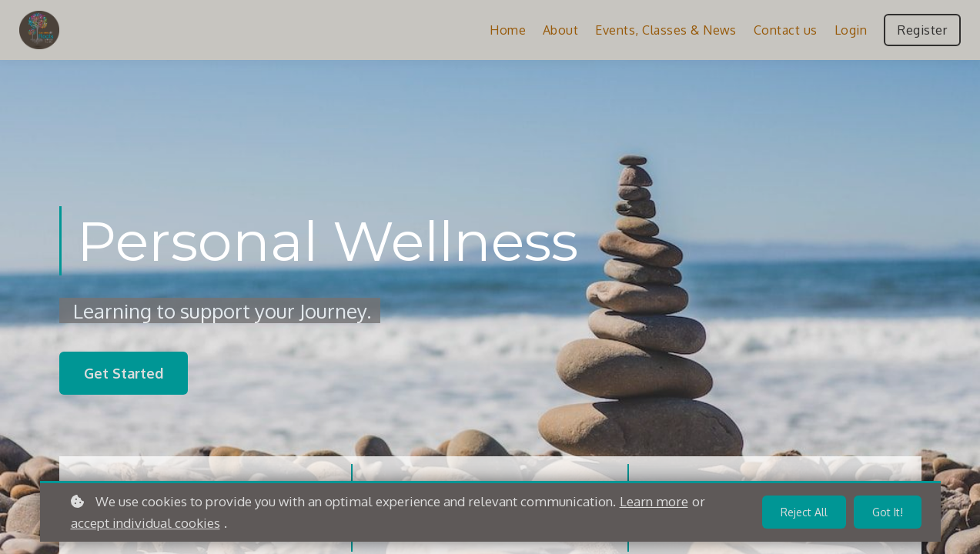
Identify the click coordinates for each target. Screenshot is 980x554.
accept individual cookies (145, 523)
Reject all (804, 512)
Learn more (654, 501)
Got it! (888, 512)
